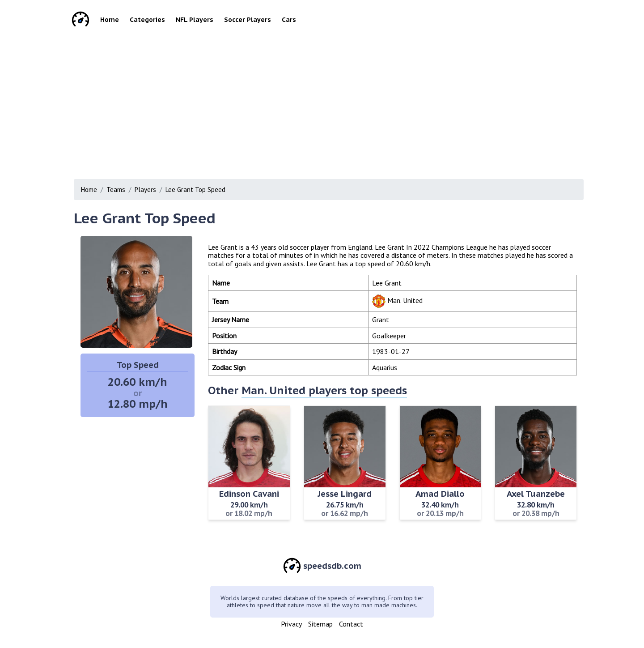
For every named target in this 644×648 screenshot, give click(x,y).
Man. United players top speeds (324, 390)
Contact (351, 624)
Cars (289, 20)
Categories (147, 20)
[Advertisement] (335, 103)
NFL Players (195, 20)
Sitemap (320, 624)
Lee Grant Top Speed (195, 190)
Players (145, 190)
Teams (116, 190)
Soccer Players (248, 20)
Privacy (291, 624)
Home (110, 20)
